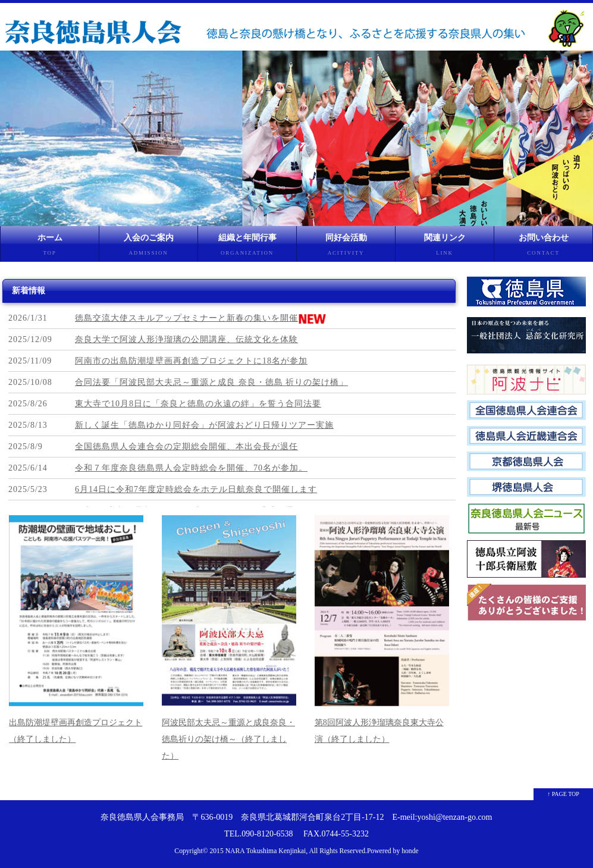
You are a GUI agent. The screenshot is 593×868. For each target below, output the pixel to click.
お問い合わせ (543, 247)
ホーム (50, 247)
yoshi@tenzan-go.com (454, 817)
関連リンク (445, 247)
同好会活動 (346, 247)
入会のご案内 (148, 247)
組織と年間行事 (247, 247)
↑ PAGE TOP (563, 794)
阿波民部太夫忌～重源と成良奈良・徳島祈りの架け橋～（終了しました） (228, 739)
